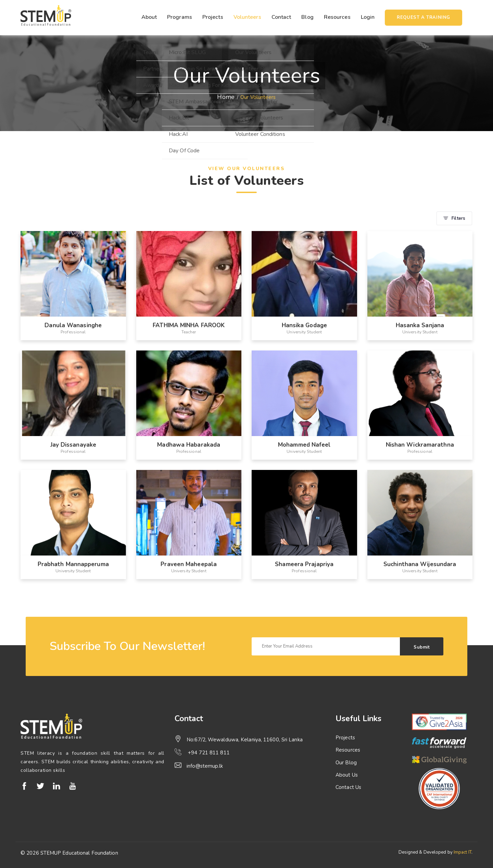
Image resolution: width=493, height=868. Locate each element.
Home (226, 97)
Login (368, 17)
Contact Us (348, 787)
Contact (281, 17)
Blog (307, 17)
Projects (213, 17)
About (149, 17)
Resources (337, 17)
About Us (347, 775)
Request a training (424, 17)
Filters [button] (454, 218)
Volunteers (247, 17)
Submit (422, 647)
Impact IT (463, 852)
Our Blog (346, 763)
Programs (180, 17)
